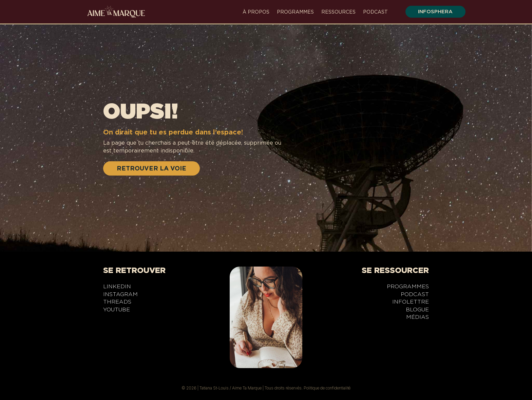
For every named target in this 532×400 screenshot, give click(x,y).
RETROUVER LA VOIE (151, 168)
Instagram (120, 295)
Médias (417, 318)
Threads (117, 303)
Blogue (417, 311)
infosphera (435, 12)
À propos (256, 12)
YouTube (117, 311)
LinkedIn (117, 288)
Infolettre (411, 303)
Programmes (295, 12)
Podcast (375, 12)
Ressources (338, 12)
